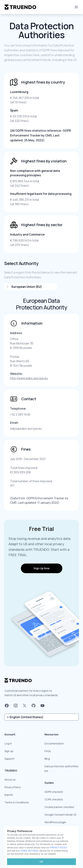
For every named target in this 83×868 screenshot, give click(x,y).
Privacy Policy (13, 787)
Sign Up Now (42, 568)
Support (9, 759)
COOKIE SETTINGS (29, 851)
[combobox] (30, 287)
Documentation (54, 743)
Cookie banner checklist (59, 807)
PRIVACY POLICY (59, 848)
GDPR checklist (54, 792)
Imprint (9, 795)
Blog (47, 759)
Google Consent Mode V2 (60, 815)
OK (41, 862)
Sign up (9, 751)
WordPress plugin (55, 822)
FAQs (48, 751)
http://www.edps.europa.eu (29, 378)
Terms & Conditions (17, 802)
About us (10, 780)
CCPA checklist (54, 799)
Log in (8, 743)
